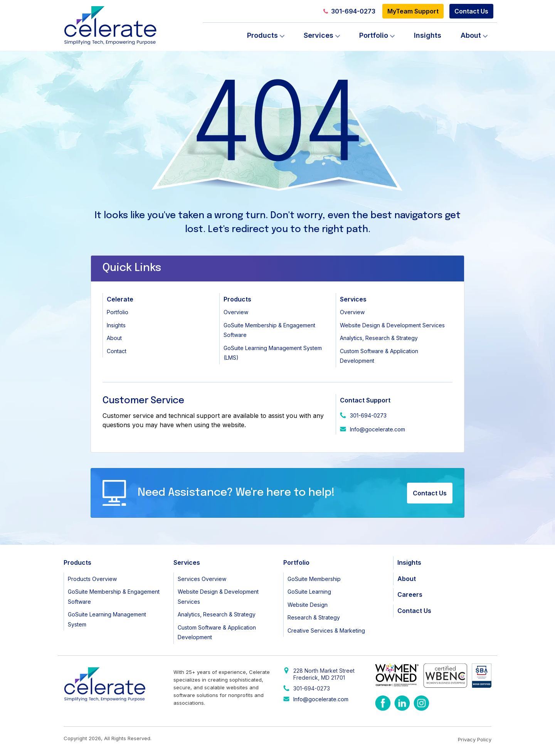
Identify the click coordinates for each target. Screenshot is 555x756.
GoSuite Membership (314, 579)
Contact (117, 351)
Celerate (120, 299)
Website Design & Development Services (392, 325)
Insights (428, 35)
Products (262, 35)
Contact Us (471, 11)
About (471, 35)
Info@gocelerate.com (378, 429)
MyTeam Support (413, 11)
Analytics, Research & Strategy (379, 338)
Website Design (308, 605)
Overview (236, 312)
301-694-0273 (349, 11)
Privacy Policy (475, 739)
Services (319, 35)
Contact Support (365, 400)
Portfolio (374, 35)
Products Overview (92, 579)
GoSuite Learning (309, 592)
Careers (410, 594)
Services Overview (202, 579)
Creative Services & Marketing (326, 631)
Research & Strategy (314, 617)
